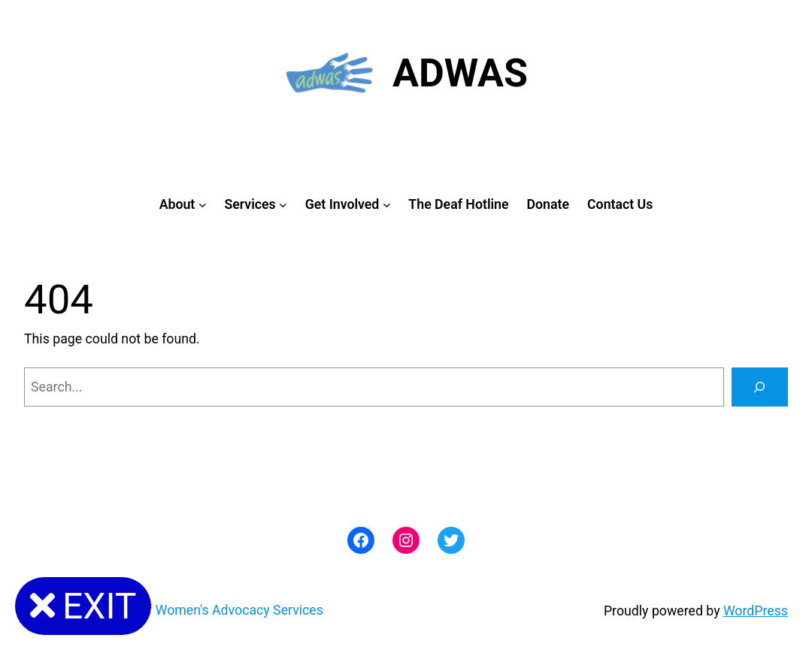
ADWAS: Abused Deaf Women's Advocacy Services (174, 610)
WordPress (756, 611)
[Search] (760, 387)
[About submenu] (203, 205)
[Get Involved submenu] (387, 205)
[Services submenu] (283, 205)
